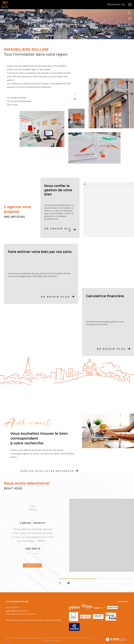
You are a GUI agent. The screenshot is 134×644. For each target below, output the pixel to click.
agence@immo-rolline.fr (17, 611)
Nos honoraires (48, 638)
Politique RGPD (48, 640)
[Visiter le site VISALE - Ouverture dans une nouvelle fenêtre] (98, 617)
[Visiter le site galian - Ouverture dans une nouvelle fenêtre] (74, 608)
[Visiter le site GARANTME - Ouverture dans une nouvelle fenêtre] (112, 607)
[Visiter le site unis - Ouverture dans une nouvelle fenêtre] (87, 608)
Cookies (58, 640)
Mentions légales (70, 638)
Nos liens (88, 638)
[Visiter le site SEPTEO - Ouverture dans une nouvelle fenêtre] (85, 617)
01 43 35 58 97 (12, 608)
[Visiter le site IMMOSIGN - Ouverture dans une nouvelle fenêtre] (74, 617)
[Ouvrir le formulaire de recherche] (116, 5)
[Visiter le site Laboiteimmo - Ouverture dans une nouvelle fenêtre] (116, 640)
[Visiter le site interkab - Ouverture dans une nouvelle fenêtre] (100, 608)
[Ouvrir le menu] (130, 5)
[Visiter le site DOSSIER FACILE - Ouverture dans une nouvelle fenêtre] (111, 617)
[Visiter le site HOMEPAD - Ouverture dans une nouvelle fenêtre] (74, 627)
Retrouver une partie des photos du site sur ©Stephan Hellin (33, 620)
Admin (80, 638)
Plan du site (59, 638)
